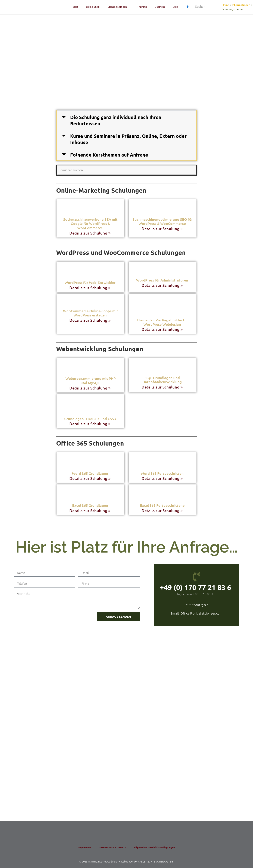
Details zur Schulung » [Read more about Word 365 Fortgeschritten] (163, 478)
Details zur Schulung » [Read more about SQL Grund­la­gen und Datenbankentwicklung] (163, 387)
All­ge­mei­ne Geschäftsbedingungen (154, 847)
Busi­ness (160, 7)
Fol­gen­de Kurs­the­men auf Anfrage (109, 155)
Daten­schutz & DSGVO (112, 847)
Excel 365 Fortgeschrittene (163, 505)
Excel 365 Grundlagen (91, 505)
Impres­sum (84, 847)
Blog (175, 7)
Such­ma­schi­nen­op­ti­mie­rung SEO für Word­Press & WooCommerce (163, 221)
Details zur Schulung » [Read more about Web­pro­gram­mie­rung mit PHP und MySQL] (90, 388)
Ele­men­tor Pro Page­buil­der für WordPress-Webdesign (163, 322)
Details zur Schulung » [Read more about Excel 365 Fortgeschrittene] (163, 510)
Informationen (241, 5)
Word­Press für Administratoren (163, 280)
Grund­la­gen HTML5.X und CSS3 (90, 419)
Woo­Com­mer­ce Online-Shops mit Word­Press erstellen (91, 313)
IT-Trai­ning (141, 7)
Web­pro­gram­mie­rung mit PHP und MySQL (91, 381)
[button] (126, 120)
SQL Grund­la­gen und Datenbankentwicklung (163, 380)
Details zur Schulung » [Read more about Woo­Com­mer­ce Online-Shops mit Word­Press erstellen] (90, 320)
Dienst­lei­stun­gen (117, 7)
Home (226, 5)
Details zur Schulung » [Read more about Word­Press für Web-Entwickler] (90, 288)
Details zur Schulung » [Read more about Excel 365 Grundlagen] (90, 510)
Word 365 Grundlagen (90, 473)
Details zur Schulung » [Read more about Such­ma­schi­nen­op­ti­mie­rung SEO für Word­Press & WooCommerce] (163, 229)
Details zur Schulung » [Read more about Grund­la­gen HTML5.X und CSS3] (90, 424)
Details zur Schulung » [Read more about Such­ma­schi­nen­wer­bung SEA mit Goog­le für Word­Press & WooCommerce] (90, 233)
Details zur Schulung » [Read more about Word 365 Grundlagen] (90, 478)
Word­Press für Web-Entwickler (90, 282)
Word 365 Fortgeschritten (163, 473)
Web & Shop (93, 7)
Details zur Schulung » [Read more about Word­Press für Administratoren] (163, 285)
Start (75, 7)
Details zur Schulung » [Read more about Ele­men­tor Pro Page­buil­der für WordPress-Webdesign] (163, 329)
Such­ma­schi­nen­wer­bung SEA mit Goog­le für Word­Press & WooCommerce (90, 223)
